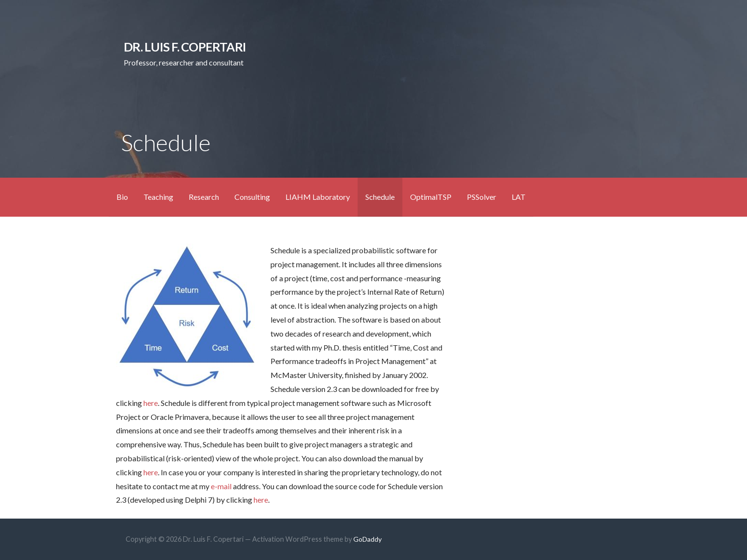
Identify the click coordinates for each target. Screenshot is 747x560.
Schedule (380, 197)
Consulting (252, 197)
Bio (122, 197)
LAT (519, 197)
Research (204, 197)
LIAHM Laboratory (318, 197)
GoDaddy (367, 539)
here (151, 403)
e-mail (221, 486)
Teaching (158, 197)
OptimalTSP (431, 197)
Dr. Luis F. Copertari (185, 47)
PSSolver (482, 197)
